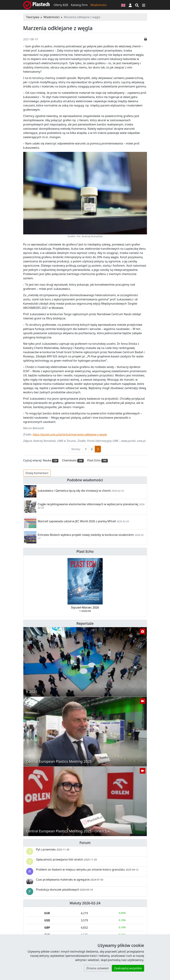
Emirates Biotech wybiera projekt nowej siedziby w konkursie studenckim (86, 535)
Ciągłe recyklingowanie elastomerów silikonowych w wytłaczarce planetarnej (88, 504)
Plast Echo (85, 551)
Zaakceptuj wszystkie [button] (128, 968)
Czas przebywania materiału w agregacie (70, 880)
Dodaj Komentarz (37, 473)
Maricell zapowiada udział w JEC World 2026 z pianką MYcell (77, 521)
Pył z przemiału (53, 849)
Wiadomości (99, 5)
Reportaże (85, 623)
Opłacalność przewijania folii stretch (66, 859)
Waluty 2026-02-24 (85, 903)
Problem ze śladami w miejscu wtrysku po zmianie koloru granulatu (87, 869)
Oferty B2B (61, 5)
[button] (130, 5)
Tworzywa (33, 17)
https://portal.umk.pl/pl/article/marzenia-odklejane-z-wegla (70, 434)
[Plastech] (36, 5)
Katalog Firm (79, 5)
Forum (85, 843)
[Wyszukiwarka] (137, 5)
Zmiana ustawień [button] (98, 968)
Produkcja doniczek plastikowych (64, 890)
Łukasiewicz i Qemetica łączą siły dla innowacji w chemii (74, 491)
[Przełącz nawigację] (144, 5)
